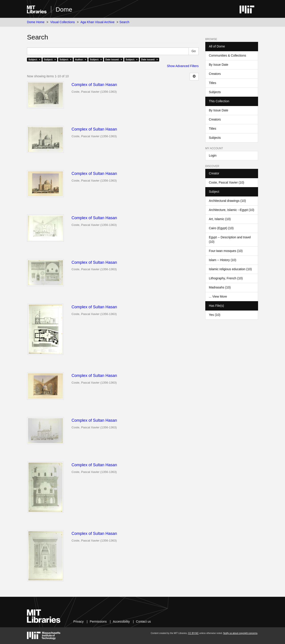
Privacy (79, 622)
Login (213, 155)
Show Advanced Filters (183, 66)
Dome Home (36, 22)
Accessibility (121, 622)
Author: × (81, 59)
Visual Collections (63, 22)
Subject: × (34, 59)
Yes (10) (215, 315)
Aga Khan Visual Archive (97, 22)
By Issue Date (219, 65)
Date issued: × (114, 59)
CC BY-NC (193, 633)
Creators (215, 74)
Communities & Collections (227, 55)
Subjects (215, 92)
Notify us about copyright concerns (240, 633)
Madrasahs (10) (220, 287)
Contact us (144, 622)
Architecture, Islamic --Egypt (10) (232, 210)
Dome (64, 9)
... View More (218, 296)
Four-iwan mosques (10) (226, 251)
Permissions (98, 622)
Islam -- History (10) (223, 260)
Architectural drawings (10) (227, 201)
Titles (213, 83)
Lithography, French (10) (226, 278)
